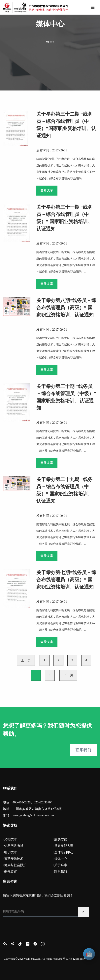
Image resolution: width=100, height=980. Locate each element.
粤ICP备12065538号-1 (76, 959)
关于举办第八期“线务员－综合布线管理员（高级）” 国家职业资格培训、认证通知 (66, 308)
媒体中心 (61, 859)
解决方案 (61, 839)
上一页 (26, 660)
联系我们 (83, 750)
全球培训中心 (64, 852)
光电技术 (11, 839)
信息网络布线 (14, 846)
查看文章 (47, 190)
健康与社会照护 (15, 865)
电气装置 (11, 872)
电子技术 (11, 852)
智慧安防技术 (14, 859)
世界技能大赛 (64, 846)
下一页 (68, 675)
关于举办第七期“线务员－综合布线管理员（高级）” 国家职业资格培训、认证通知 (66, 580)
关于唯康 (61, 865)
